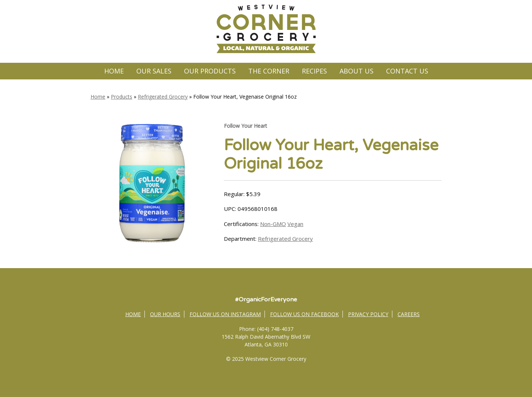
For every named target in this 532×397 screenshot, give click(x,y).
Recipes (314, 71)
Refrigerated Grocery (163, 97)
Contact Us (407, 71)
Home (114, 71)
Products (122, 97)
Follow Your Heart (245, 126)
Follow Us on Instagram (225, 314)
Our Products (210, 71)
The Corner (269, 71)
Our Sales (154, 71)
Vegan (295, 224)
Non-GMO (273, 224)
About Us (357, 71)
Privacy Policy (368, 314)
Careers (409, 314)
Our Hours (165, 314)
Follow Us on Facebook (304, 314)
